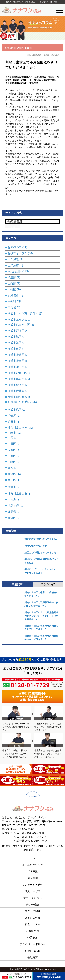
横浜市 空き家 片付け (23, 314)
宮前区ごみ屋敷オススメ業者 (25, 77)
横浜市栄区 (15, 343)
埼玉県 (12, 277)
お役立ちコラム (17, 253)
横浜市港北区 (16, 355)
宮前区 (20, 48)
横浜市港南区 (16, 361)
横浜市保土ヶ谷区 (19, 325)
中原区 (12, 444)
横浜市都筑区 (16, 379)
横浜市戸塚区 (16, 331)
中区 (10, 438)
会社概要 (33, 958)
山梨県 (12, 283)
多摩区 (12, 450)
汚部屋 (12, 416)
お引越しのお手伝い (20, 402)
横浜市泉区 (15, 349)
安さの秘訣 (32, 905)
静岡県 (12, 512)
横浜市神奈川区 (17, 373)
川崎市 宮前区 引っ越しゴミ (27, 80)
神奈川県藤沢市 (17, 494)
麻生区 (12, 480)
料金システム (33, 924)
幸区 (10, 468)
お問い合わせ (33, 951)
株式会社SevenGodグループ (31, 841)
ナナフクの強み (32, 898)
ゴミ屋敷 (13, 259)
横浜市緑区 (15, 410)
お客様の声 (15, 247)
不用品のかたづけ (33, 865)
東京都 (12, 308)
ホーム (32, 858)
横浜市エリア (16, 320)
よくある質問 (33, 918)
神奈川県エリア (17, 428)
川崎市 (28, 48)
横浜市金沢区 (16, 385)
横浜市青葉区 (16, 391)
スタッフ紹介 (33, 911)
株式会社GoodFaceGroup (29, 833)
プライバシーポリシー (33, 944)
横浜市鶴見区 (16, 397)
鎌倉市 (12, 487)
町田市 (12, 422)
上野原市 (13, 265)
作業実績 (33, 938)
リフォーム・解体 (33, 885)
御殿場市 (13, 296)
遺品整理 (13, 506)
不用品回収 (10, 48)
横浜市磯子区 (16, 367)
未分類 (12, 302)
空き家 (12, 500)
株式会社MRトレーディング (30, 837)
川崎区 (12, 290)
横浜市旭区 (15, 337)
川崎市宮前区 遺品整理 (26, 83)
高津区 (12, 474)
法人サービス (33, 891)
